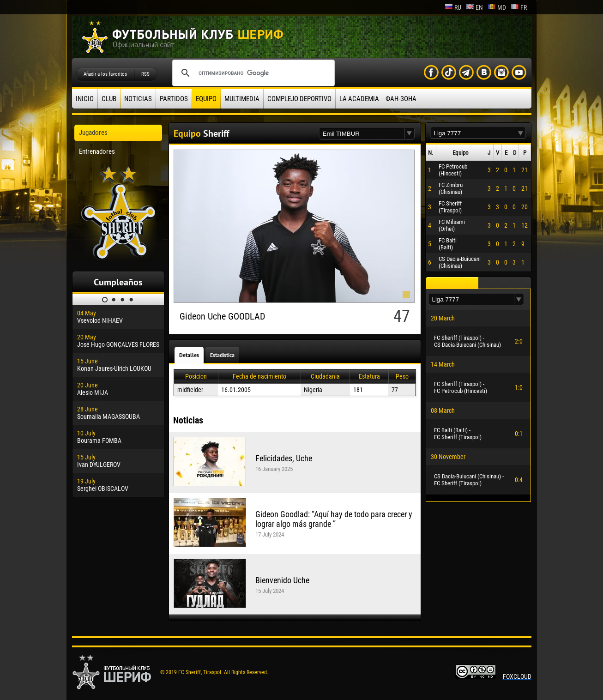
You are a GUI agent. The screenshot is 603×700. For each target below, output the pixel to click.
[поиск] (252, 73)
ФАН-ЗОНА (401, 99)
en (474, 7)
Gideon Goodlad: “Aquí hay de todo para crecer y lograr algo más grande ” (334, 519)
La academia (359, 99)
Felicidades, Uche (284, 458)
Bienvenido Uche (282, 580)
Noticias (138, 99)
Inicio (85, 99)
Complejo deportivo (299, 99)
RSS (145, 74)
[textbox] (362, 134)
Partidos (174, 99)
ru (453, 7)
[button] (410, 134)
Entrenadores (97, 151)
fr (519, 7)
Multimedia (242, 99)
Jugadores (93, 133)
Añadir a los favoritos (105, 74)
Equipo (206, 99)
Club (109, 99)
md (497, 7)
